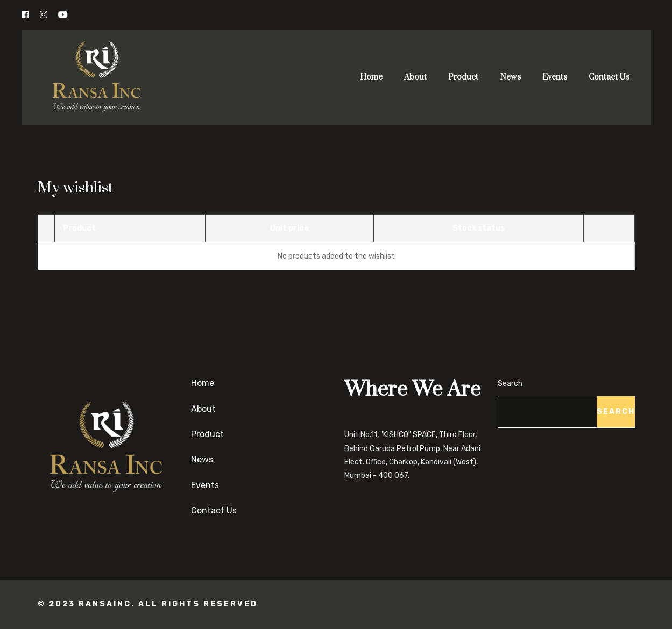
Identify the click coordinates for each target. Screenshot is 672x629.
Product (463, 77)
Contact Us (609, 77)
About (415, 77)
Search (510, 384)
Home (371, 77)
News (510, 77)
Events (555, 77)
